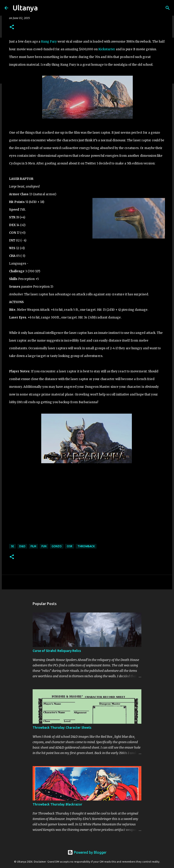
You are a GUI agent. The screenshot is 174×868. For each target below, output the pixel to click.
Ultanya (25, 8)
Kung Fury (49, 42)
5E (12, 546)
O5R (70, 546)
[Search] (44, 8)
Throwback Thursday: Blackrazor (57, 804)
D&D (22, 546)
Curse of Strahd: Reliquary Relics (57, 651)
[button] (12, 27)
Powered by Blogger (87, 852)
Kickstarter (107, 49)
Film (33, 546)
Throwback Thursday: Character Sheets (62, 728)
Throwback (86, 546)
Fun (44, 546)
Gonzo (57, 546)
